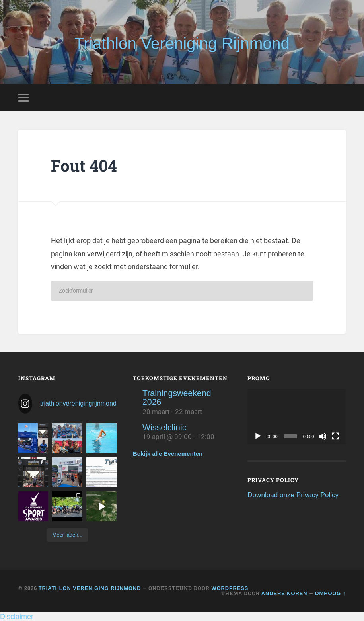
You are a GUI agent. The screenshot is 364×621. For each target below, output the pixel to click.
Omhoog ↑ (331, 593)
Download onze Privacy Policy (293, 495)
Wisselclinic (164, 428)
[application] (297, 417)
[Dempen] (323, 436)
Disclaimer (17, 617)
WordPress (230, 588)
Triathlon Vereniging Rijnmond (182, 43)
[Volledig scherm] (335, 436)
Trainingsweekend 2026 (177, 398)
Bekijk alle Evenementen (168, 454)
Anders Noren (284, 593)
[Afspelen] (258, 436)
